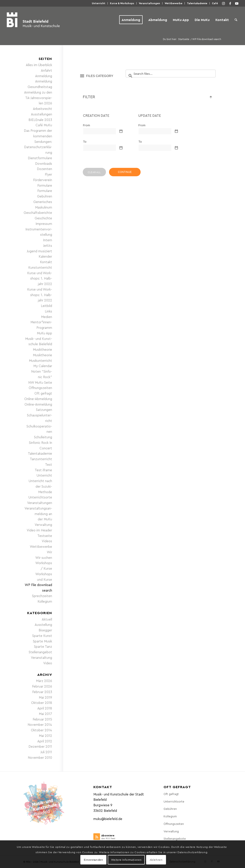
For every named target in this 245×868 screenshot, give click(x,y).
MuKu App (44, 333)
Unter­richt (99, 3)
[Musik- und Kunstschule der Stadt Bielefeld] (33, 20)
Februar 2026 (42, 686)
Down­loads (44, 163)
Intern (48, 240)
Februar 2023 (42, 692)
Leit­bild (46, 306)
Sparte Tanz (43, 646)
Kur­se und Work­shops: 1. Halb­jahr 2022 (40, 278)
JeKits (48, 245)
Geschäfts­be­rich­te (38, 213)
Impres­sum (44, 224)
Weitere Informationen (126, 860)
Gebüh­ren (45, 196)
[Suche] (236, 20)
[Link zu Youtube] (237, 3)
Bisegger (45, 630)
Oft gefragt (43, 393)
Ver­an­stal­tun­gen (149, 3)
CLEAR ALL (94, 172)
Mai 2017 (45, 714)
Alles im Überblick (39, 65)
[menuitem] (99, 3)
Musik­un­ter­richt (41, 360)
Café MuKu (44, 125)
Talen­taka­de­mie (197, 3)
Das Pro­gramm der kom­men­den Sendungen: (38, 136)
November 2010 (40, 757)
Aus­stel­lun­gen (41, 114)
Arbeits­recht (42, 109)
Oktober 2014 (41, 730)
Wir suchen (44, 558)
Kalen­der (45, 256)
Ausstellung (43, 625)
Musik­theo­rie (42, 349)
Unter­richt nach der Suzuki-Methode (40, 486)
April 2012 (45, 741)
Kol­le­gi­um (45, 601)
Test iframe (43, 470)
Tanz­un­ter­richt (41, 459)
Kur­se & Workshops (122, 3)
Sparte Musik (42, 641)
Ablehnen (156, 860)
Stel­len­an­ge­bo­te (175, 838)
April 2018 (45, 708)
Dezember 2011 (40, 746)
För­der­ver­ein (43, 180)
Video (48, 663)
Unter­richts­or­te (40, 497)
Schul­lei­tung (43, 437)
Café (215, 3)
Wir (49, 552)
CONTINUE (125, 172)
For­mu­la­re (45, 185)
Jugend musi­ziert (39, 251)
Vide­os (47, 541)
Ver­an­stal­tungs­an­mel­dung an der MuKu (38, 514)
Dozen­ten (44, 169)
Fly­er (48, 174)
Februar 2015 (42, 719)
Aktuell (47, 619)
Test (49, 464)
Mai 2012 (45, 736)
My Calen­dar (43, 366)
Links (48, 311)
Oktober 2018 (42, 703)
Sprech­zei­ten (42, 596)
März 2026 (44, 681)
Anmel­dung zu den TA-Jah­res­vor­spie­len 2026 (38, 98)
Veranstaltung (41, 657)
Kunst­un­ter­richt (40, 267)
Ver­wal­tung (43, 525)
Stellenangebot (40, 652)
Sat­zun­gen (44, 410)
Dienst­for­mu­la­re (40, 158)
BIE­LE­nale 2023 (40, 120)
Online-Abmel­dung (38, 399)
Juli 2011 (46, 752)
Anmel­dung (44, 76)
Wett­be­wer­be (173, 3)
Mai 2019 (45, 697)
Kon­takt (46, 262)
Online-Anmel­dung (38, 404)
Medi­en (47, 317)
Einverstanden (93, 860)
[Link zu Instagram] (224, 3)
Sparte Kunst (42, 636)
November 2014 (40, 724)
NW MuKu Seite (40, 382)
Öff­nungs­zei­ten (40, 388)
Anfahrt (46, 70)
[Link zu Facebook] (230, 3)
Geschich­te (43, 218)
